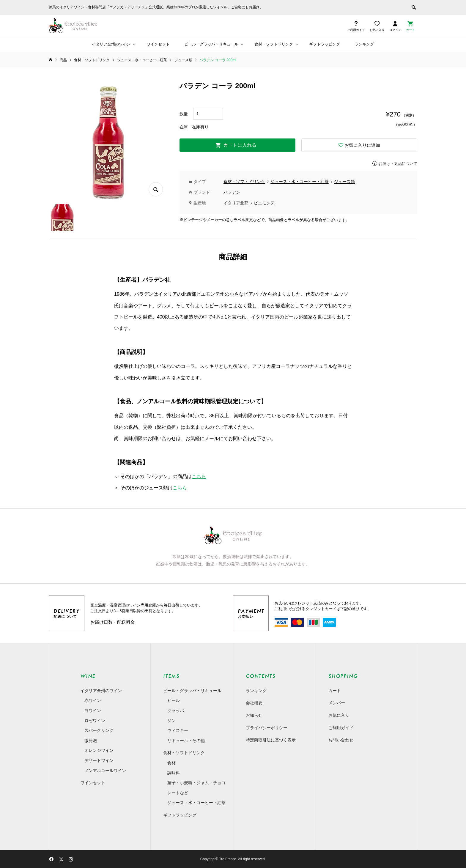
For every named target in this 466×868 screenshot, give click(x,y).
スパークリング (99, 730)
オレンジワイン (99, 750)
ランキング (364, 44)
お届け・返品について (398, 164)
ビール (174, 700)
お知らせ (254, 715)
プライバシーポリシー (267, 728)
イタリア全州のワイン (111, 44)
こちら (199, 476)
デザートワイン (99, 760)
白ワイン (93, 711)
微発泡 (91, 741)
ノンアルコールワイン (105, 771)
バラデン (232, 192)
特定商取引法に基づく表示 (271, 740)
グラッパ (176, 711)
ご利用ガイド (341, 728)
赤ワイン (93, 700)
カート (335, 691)
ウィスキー (178, 730)
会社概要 (254, 703)
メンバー (337, 703)
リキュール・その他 (186, 741)
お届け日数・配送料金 (113, 622)
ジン (171, 721)
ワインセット (158, 44)
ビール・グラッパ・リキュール (211, 44)
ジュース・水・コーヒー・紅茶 (300, 182)
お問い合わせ (341, 740)
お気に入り (339, 715)
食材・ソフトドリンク (274, 44)
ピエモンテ (264, 203)
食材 (171, 763)
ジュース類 (344, 182)
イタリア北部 (236, 203)
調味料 (174, 773)
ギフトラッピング (325, 44)
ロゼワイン (95, 721)
